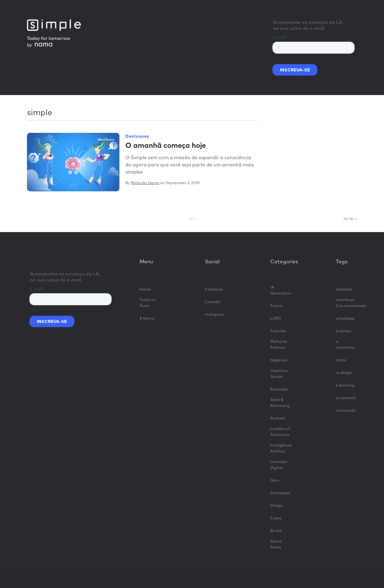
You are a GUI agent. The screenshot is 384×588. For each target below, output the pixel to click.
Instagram (215, 315)
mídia (341, 360)
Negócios (279, 360)
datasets (344, 290)
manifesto (106, 140)
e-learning (345, 385)
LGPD (276, 319)
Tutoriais (278, 331)
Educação (279, 389)
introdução (346, 411)
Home (145, 290)
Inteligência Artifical (281, 448)
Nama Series (276, 544)
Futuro (276, 306)
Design (277, 506)
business (343, 331)
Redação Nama (145, 183)
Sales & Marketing (280, 403)
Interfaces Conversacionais (346, 303)
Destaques (137, 136)
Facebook (214, 290)
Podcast (278, 418)
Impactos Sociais (279, 374)
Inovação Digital (279, 465)
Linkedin (213, 302)
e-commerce (345, 345)
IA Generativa (281, 290)
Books (276, 531)
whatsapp (345, 319)
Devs (275, 481)
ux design (344, 373)
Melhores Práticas (279, 345)
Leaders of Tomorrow (280, 432)
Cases (276, 518)
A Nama (147, 319)
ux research (346, 398)
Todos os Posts (148, 303)
